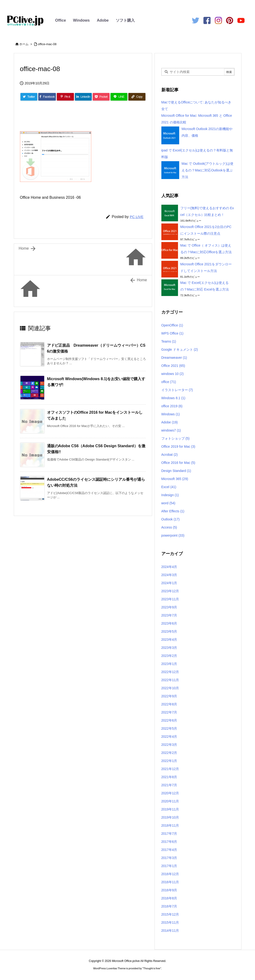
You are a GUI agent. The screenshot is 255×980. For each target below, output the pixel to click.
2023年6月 (169, 623)
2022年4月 (169, 737)
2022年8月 (169, 704)
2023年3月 (169, 648)
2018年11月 (170, 825)
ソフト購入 (125, 20)
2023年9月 (169, 607)
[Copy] (137, 97)
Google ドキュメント (180, 349)
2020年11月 (170, 801)
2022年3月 (169, 745)
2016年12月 (170, 874)
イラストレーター (177, 390)
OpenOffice (172, 325)
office (169, 382)
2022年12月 (170, 672)
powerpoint (173, 535)
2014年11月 (170, 931)
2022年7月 (169, 712)
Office (60, 20)
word (168, 503)
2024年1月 (169, 583)
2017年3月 (169, 858)
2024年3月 (169, 575)
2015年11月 (170, 922)
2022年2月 (169, 753)
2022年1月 (169, 761)
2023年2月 (169, 656)
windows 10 (173, 374)
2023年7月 (169, 615)
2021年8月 (169, 777)
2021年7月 (169, 785)
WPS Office (172, 333)
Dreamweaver (174, 358)
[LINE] (119, 97)
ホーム (24, 44)
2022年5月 (169, 728)
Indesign (170, 495)
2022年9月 (169, 696)
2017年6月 (169, 842)
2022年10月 (170, 688)
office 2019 (172, 406)
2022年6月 (169, 720)
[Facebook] (47, 97)
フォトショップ (176, 438)
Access (169, 527)
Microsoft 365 (175, 479)
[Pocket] (101, 97)
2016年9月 (169, 890)
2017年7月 (169, 834)
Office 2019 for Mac (178, 446)
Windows (81, 20)
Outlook (171, 519)
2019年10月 (170, 817)
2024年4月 (169, 567)
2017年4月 (169, 850)
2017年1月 (169, 866)
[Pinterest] (65, 97)
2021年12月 (170, 769)
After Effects (173, 511)
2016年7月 (169, 906)
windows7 (171, 430)
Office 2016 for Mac (178, 463)
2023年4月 (169, 640)
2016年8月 (169, 898)
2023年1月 (169, 664)
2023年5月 (169, 631)
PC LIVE (137, 217)
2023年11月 (170, 599)
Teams (169, 341)
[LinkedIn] (83, 97)
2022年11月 (170, 680)
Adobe (103, 20)
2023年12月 (170, 591)
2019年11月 (170, 809)
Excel (169, 487)
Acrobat (170, 455)
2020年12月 (170, 793)
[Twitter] (29, 97)
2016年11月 (170, 882)
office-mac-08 (47, 44)
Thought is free (152, 968)
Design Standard (176, 471)
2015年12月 (170, 914)
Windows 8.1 (173, 398)
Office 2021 (173, 366)
